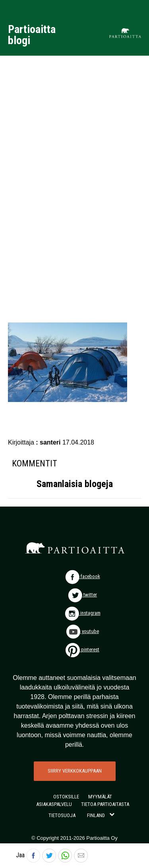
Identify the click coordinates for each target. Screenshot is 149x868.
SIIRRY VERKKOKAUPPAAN (75, 771)
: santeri (49, 442)
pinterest (82, 650)
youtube (83, 631)
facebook (83, 576)
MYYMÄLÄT (100, 797)
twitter (82, 595)
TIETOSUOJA (62, 815)
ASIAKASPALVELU (54, 804)
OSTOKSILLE (66, 797)
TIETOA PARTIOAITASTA (105, 804)
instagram (83, 613)
